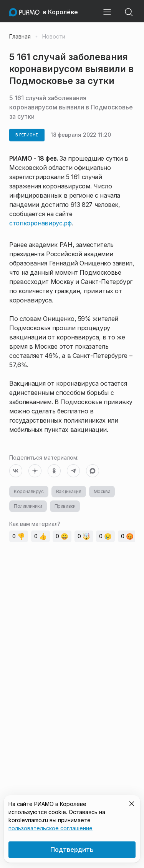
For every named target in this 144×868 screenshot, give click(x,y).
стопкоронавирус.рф (41, 223)
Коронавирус (29, 491)
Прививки (65, 506)
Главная (20, 37)
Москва (102, 491)
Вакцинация (69, 491)
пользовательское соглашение (50, 828)
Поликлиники (28, 506)
